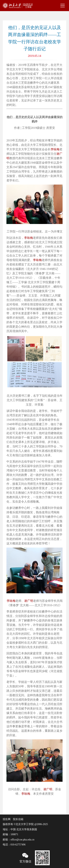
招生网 (7, 819)
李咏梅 (55, 149)
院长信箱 (18, 819)
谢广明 (29, 601)
